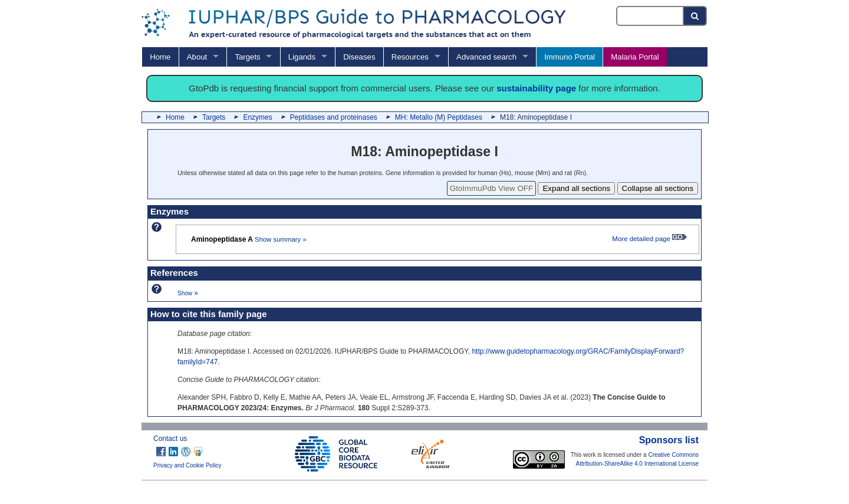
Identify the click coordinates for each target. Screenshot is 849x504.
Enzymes (257, 117)
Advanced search (486, 57)
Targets (247, 57)
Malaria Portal (635, 57)
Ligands (302, 57)
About (197, 57)
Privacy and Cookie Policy (187, 465)
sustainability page (536, 88)
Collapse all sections (658, 188)
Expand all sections (576, 188)
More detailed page (649, 239)
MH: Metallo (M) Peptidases (439, 117)
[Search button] (695, 16)
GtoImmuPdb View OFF (491, 188)
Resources (410, 57)
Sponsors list (669, 440)
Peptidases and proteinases (334, 117)
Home (160, 57)
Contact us (170, 439)
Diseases (359, 57)
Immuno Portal (570, 57)
